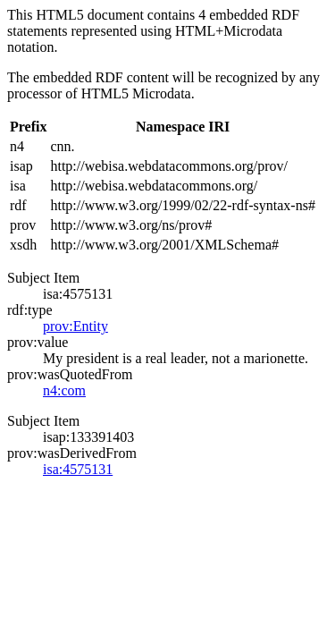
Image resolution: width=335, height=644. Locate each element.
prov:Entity (75, 326)
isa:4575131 (78, 469)
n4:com (64, 390)
